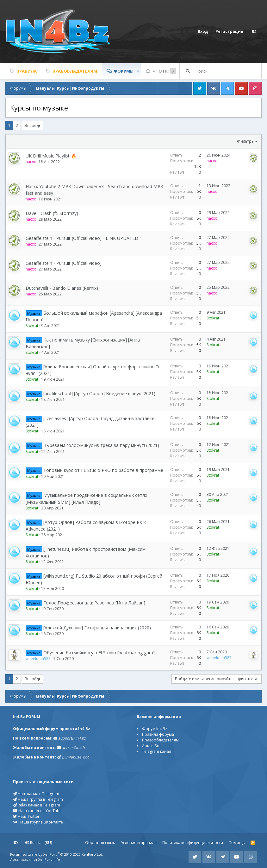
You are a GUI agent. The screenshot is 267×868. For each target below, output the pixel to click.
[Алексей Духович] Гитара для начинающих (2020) (97, 628)
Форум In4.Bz (155, 729)
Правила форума (158, 734)
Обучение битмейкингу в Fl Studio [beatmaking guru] (99, 653)
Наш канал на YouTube (37, 811)
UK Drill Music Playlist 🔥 (51, 156)
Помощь (237, 843)
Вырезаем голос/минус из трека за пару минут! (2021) (101, 445)
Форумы (124, 71)
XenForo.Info (49, 859)
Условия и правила (139, 843)
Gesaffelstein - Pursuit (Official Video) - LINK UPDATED (82, 238)
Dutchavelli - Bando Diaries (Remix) (62, 288)
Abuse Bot (151, 746)
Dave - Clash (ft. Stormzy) (52, 213)
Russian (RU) (39, 843)
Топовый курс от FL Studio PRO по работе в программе (103, 470)
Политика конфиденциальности (193, 843)
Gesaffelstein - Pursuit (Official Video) (64, 263)
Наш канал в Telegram (36, 794)
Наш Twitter (26, 816)
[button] (138, 71)
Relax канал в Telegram (37, 805)
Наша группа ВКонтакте (38, 822)
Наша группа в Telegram (38, 799)
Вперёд (32, 125)
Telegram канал (157, 751)
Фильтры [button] (246, 141)
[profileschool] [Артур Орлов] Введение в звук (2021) (99, 393)
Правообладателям (160, 740)
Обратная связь (100, 843)
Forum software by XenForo (57, 854)
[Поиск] (228, 71)
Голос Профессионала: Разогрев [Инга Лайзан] (94, 603)
